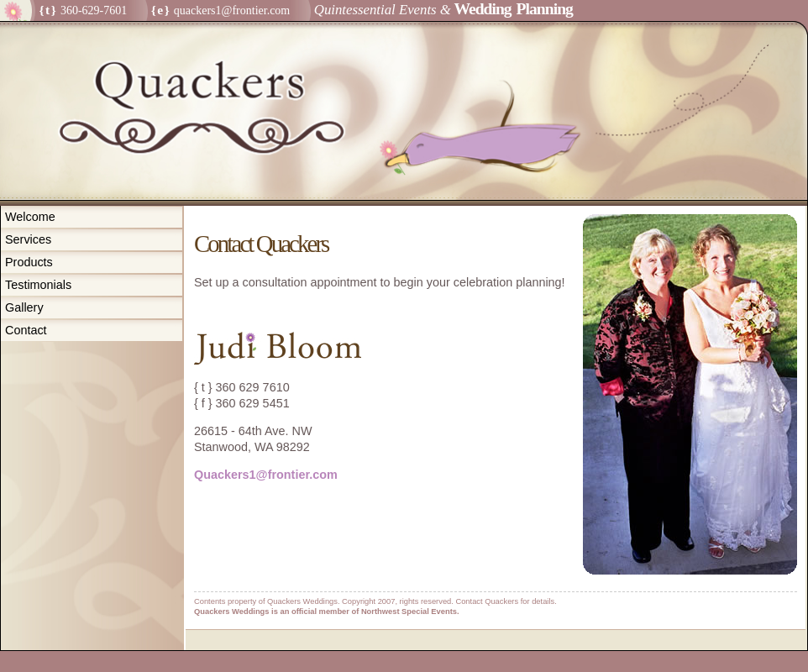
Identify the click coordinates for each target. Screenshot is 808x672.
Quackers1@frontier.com (266, 475)
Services (28, 239)
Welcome (30, 217)
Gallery (24, 307)
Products (29, 262)
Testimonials (38, 285)
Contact (26, 330)
